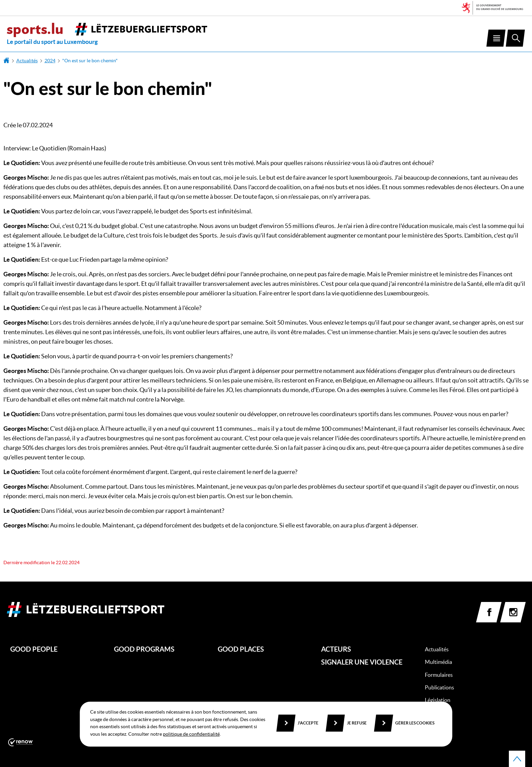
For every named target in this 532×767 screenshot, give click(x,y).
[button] (496, 38)
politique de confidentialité (191, 734)
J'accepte (308, 723)
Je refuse (357, 723)
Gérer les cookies (415, 723)
